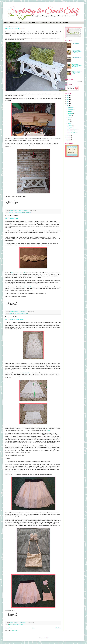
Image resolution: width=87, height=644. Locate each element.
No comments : (25, 210)
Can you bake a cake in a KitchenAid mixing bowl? (77, 65)
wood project (29, 212)
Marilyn (16, 212)
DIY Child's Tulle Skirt (15, 319)
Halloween (23, 313)
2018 (68, 103)
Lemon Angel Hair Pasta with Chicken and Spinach (77, 52)
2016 (68, 136)
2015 (68, 138)
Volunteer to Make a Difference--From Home (77, 72)
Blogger (46, 638)
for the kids (18, 313)
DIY (17, 22)
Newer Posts (9, 628)
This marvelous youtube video (18, 273)
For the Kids (24, 22)
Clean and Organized (55, 22)
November (71, 109)
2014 (68, 140)
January (70, 127)
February (70, 125)
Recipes (12, 22)
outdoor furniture (22, 212)
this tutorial (26, 373)
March (70, 123)
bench (11, 212)
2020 (68, 99)
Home (6, 22)
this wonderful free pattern (30, 287)
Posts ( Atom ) (15, 630)
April (69, 121)
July (69, 117)
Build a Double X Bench (15, 29)
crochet (11, 313)
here (49, 430)
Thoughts (66, 22)
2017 (68, 105)
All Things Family (34, 22)
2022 (68, 96)
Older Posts (58, 628)
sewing (21, 624)
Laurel (27, 313)
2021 (68, 97)
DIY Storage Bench (77, 57)
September (71, 113)
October (70, 111)
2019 (68, 101)
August (70, 115)
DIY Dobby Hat (12, 218)
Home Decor (44, 22)
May (69, 119)
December (71, 107)
